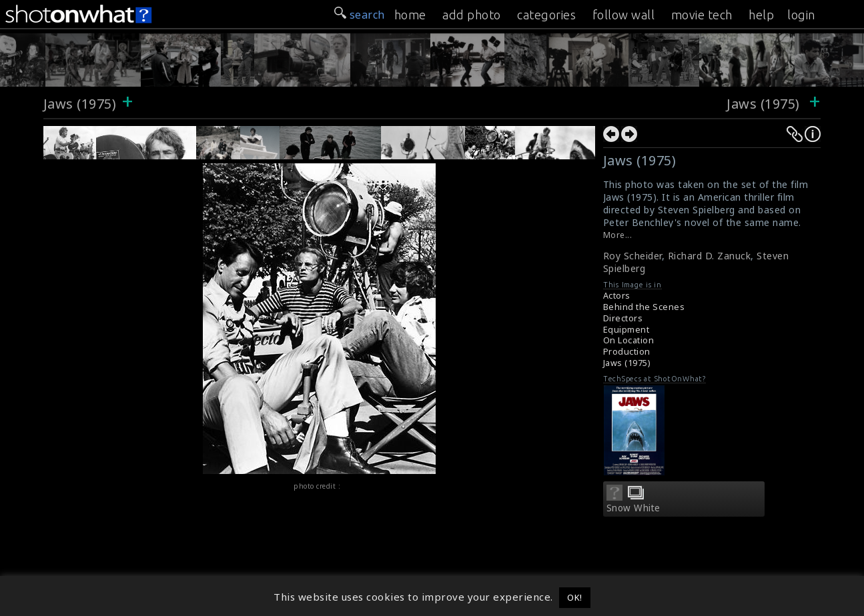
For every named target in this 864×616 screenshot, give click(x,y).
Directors (623, 318)
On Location (629, 340)
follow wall (624, 15)
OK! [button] (575, 597)
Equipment (626, 330)
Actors (617, 296)
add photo (472, 15)
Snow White (633, 508)
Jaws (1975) (80, 104)
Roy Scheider (632, 256)
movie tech (702, 15)
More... (618, 235)
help (761, 15)
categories (546, 15)
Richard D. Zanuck (710, 256)
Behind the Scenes (644, 307)
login (801, 15)
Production (627, 352)
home (410, 15)
